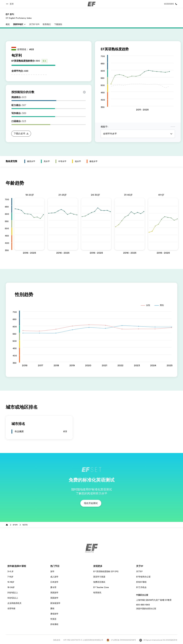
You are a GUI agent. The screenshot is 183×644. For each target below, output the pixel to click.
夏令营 (53, 587)
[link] (19, 16)
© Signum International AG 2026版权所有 (158, 640)
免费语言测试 (99, 582)
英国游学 (54, 598)
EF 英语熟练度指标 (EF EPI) (106, 571)
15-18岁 (11, 582)
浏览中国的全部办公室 (146, 609)
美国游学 (54, 593)
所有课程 (54, 624)
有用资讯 (97, 593)
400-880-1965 (143, 605)
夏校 (52, 608)
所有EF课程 (141, 582)
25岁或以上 (13, 593)
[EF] (92, 4)
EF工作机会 (141, 587)
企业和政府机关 (14, 603)
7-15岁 (10, 577)
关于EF (139, 571)
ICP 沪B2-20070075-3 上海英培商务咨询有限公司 (83, 640)
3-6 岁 (10, 571)
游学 (52, 571)
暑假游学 (54, 614)
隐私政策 (57, 640)
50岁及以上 (13, 598)
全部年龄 (11, 608)
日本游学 (54, 582)
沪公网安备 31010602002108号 (121, 640)
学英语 (53, 619)
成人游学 (54, 577)
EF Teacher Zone (101, 587)
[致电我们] (170, 4)
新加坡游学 (55, 603)
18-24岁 (11, 587)
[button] (10, 4)
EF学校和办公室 (143, 577)
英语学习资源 (99, 577)
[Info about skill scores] (84, 92)
